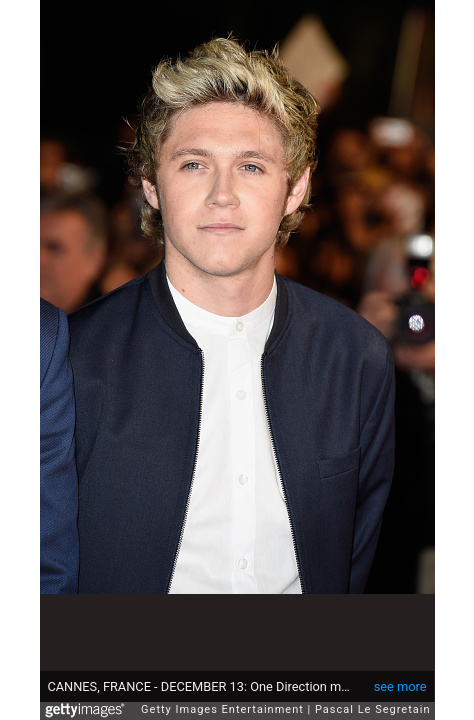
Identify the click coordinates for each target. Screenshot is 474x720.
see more (400, 676)
